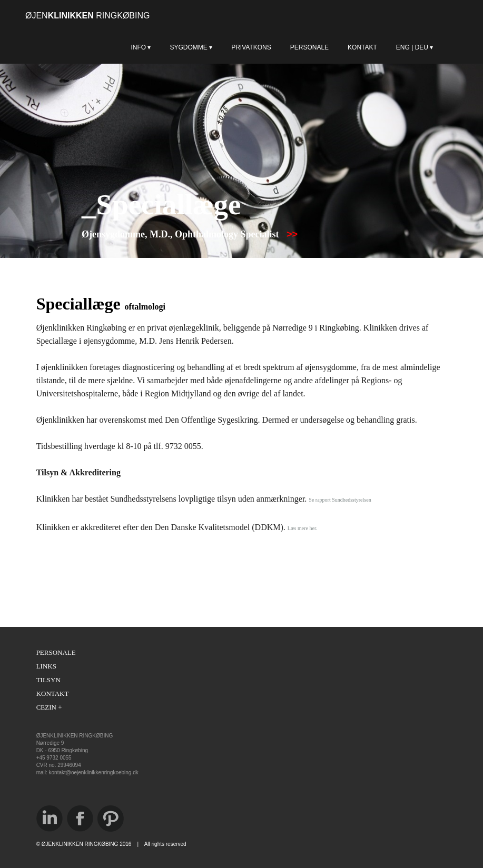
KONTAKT (362, 47)
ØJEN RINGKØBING (87, 16)
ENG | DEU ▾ (435, 47)
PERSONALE (309, 47)
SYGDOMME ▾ (191, 47)
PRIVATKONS (251, 47)
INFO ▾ (141, 47)
